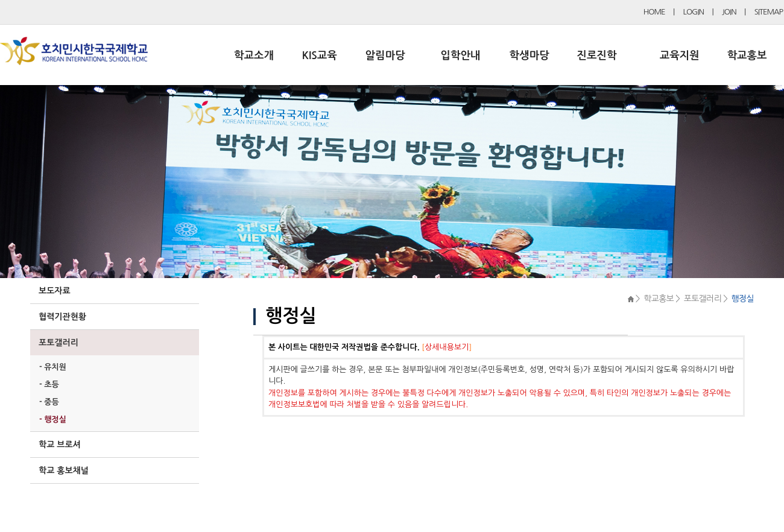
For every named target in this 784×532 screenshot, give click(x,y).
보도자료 (55, 291)
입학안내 (461, 55)
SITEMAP (769, 12)
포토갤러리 (58, 343)
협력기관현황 (62, 317)
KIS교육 (320, 55)
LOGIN (694, 12)
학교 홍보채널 (64, 470)
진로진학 (596, 55)
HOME (654, 12)
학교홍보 (747, 55)
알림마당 (385, 55)
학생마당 (530, 55)
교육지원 (680, 55)
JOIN (729, 12)
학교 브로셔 (60, 445)
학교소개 (254, 55)
